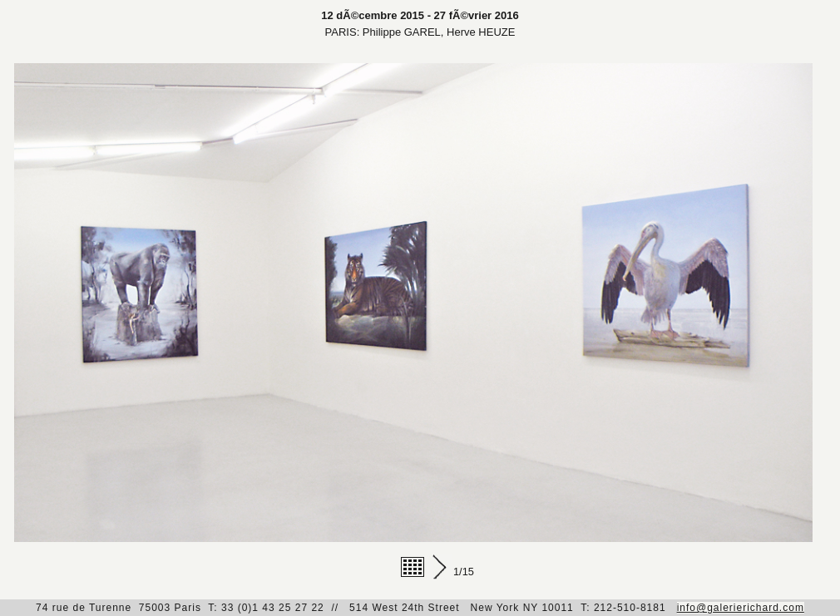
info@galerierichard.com (741, 608)
